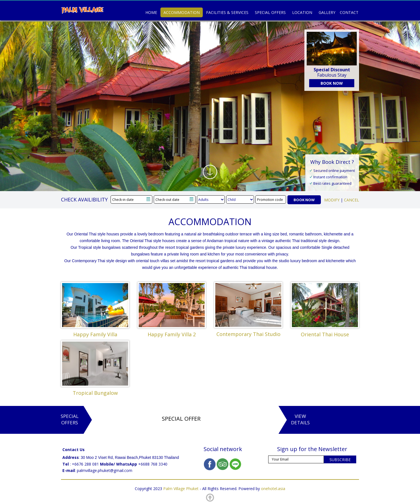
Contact (349, 12)
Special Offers (270, 12)
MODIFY (332, 200)
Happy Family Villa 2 (172, 334)
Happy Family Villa (95, 334)
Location (302, 12)
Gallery (327, 12)
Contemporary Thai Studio (248, 334)
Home (151, 12)
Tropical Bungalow (95, 393)
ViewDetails (300, 419)
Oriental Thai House (325, 334)
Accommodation (182, 12)
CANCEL (351, 200)
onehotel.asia (273, 489)
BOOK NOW (332, 83)
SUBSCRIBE (340, 460)
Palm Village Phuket (181, 489)
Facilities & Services (227, 12)
